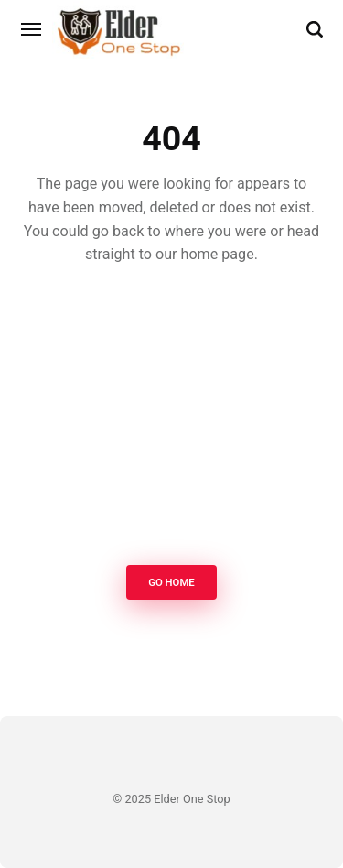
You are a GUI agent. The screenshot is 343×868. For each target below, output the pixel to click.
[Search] (315, 29)
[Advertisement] (171, 420)
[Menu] (32, 29)
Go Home (171, 583)
